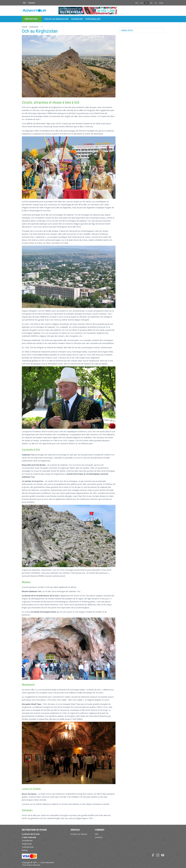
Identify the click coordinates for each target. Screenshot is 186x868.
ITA (156, 3)
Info (24, 3)
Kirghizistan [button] (32, 19)
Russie (25, 850)
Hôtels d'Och (127, 30)
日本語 (161, 3)
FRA (147, 3)
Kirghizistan (34, 27)
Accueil (24, 27)
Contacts (32, 3)
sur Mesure (77, 19)
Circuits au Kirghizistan (56, 19)
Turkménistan (28, 847)
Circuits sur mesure (79, 834)
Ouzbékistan (27, 840)
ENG (137, 3)
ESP (151, 3)
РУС (142, 3)
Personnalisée (93, 19)
